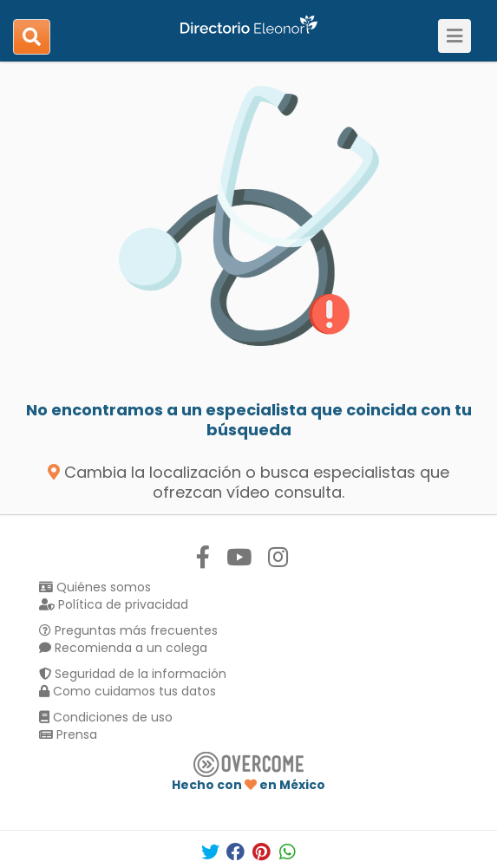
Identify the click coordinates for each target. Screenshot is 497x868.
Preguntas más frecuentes (128, 630)
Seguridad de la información (133, 674)
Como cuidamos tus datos (128, 691)
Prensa (68, 734)
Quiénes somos (95, 587)
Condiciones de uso (106, 717)
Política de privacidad (114, 604)
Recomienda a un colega (123, 648)
